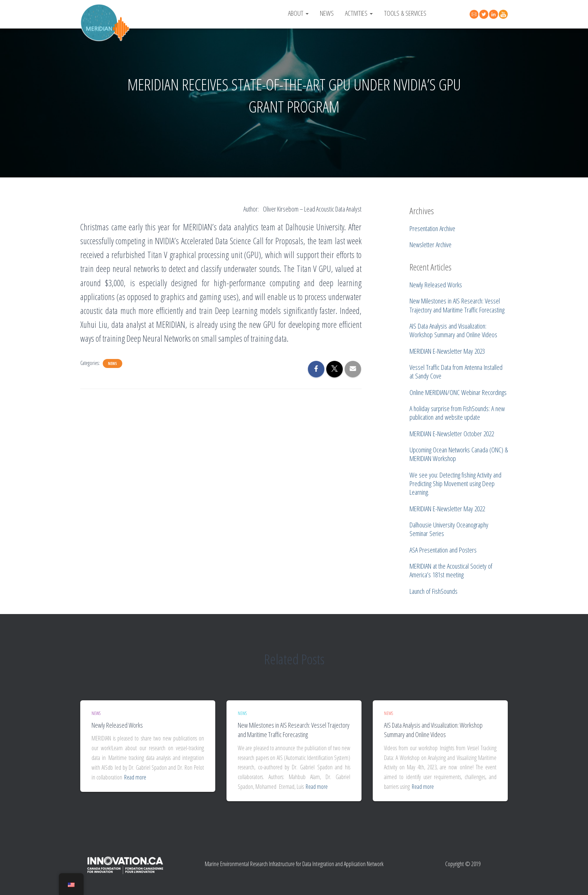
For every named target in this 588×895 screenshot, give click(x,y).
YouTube (504, 14)
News (327, 13)
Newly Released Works (117, 725)
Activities (359, 13)
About (298, 13)
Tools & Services (405, 13)
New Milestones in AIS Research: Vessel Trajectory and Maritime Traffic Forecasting (294, 730)
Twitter (485, 14)
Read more (135, 777)
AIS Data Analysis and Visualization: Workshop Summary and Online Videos (433, 730)
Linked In (495, 14)
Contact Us (475, 13)
